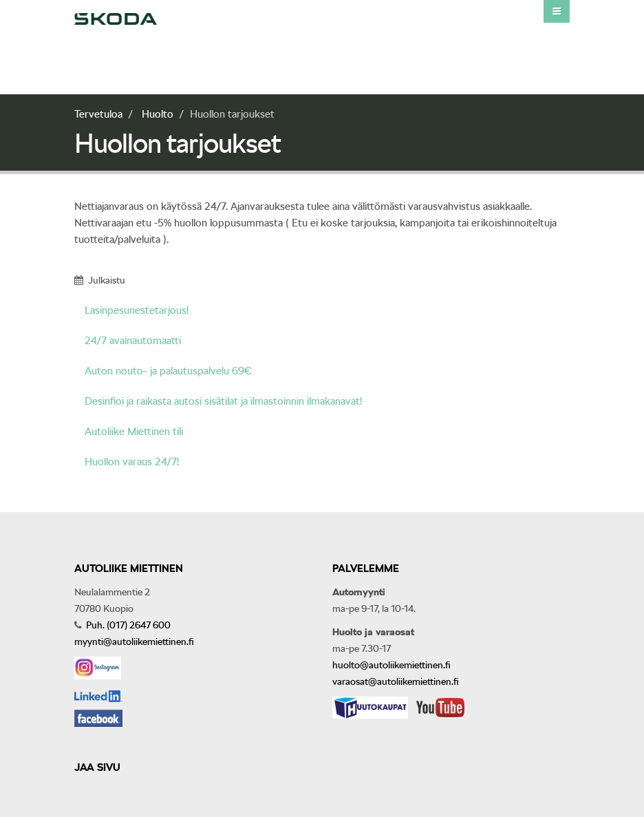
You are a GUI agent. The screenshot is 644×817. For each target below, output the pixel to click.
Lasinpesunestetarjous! (137, 310)
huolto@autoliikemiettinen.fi (391, 665)
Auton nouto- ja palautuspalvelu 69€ (168, 371)
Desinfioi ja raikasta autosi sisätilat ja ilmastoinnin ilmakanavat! (223, 401)
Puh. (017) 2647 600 (127, 625)
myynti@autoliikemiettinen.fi (134, 641)
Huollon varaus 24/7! (132, 462)
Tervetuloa (98, 114)
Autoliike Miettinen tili (134, 432)
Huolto (158, 114)
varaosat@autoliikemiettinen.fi (396, 681)
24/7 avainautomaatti (133, 341)
